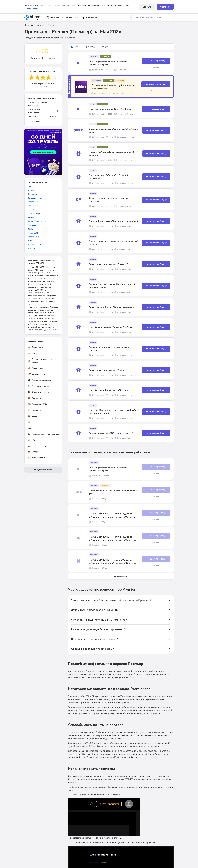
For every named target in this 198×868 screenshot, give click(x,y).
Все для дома (35, 347)
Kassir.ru (31, 190)
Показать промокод (156, 61)
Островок (32, 225)
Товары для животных (39, 386)
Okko (30, 186)
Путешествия (35, 368)
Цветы (32, 416)
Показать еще (121, 576)
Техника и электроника (39, 380)
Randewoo (32, 194)
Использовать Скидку (156, 109)
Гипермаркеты (36, 422)
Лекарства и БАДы (38, 404)
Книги (32, 353)
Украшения (34, 410)
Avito (30, 241)
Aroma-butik (33, 233)
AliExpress (32, 248)
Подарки (33, 452)
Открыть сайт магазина (43, 58)
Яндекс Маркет (35, 245)
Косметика (34, 398)
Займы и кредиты (37, 458)
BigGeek (31, 217)
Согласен (165, 7)
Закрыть (147, 7)
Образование (35, 440)
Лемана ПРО (33, 206)
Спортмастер (34, 202)
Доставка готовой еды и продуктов (40, 361)
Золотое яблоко (35, 198)
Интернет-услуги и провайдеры (43, 434)
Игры (32, 428)
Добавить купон (43, 470)
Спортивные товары (38, 392)
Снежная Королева (36, 213)
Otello (30, 229)
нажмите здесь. (31, 8)
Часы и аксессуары (38, 446)
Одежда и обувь (36, 374)
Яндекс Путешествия (37, 221)
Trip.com (31, 210)
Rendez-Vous (33, 237)
